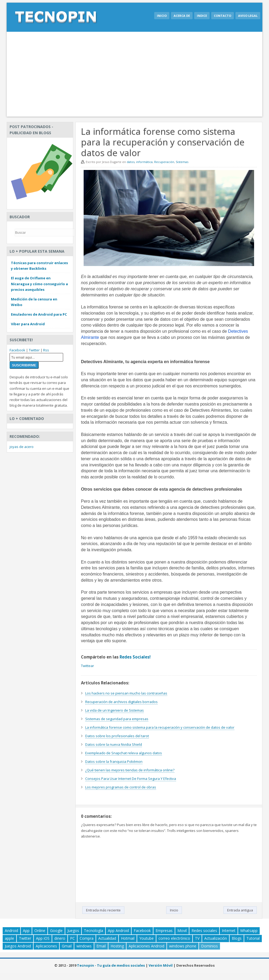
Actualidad (107, 938)
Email (101, 946)
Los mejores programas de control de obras (121, 787)
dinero (60, 938)
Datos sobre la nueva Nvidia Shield (114, 744)
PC (72, 938)
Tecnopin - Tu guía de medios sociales (111, 965)
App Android (118, 931)
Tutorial (253, 938)
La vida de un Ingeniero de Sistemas (115, 710)
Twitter (34, 350)
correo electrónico (174, 938)
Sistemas (182, 162)
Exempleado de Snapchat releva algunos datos (124, 753)
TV (197, 938)
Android (11, 931)
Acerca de (182, 16)
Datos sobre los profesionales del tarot (117, 736)
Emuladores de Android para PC (39, 314)
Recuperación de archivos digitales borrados (121, 702)
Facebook (17, 350)
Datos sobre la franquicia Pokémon (114, 761)
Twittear (87, 666)
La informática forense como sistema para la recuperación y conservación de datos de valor (160, 727)
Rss (46, 350)
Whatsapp (249, 931)
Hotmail (128, 938)
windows (84, 946)
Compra (87, 938)
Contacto (223, 16)
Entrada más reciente (103, 910)
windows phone (183, 946)
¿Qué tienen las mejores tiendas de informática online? (130, 770)
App (26, 931)
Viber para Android (28, 324)
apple (9, 938)
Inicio (162, 16)
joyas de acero (22, 447)
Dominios (209, 946)
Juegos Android (18, 946)
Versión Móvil (161, 965)
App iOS (43, 938)
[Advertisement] (134, 74)
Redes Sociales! (135, 657)
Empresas (164, 931)
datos (131, 162)
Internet (229, 931)
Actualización (216, 938)
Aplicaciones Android (146, 946)
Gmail (67, 946)
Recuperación (164, 162)
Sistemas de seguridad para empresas (117, 719)
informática (144, 162)
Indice (202, 16)
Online (40, 931)
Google (56, 931)
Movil (182, 931)
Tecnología (93, 931)
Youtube (146, 938)
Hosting (117, 946)
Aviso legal (248, 16)
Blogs (237, 938)
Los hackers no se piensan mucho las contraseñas (126, 693)
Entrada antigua (240, 910)
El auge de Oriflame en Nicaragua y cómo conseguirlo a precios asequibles (39, 284)
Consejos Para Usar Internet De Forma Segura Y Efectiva (131, 779)
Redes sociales (204, 931)
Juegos (73, 931)
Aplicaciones (46, 946)
